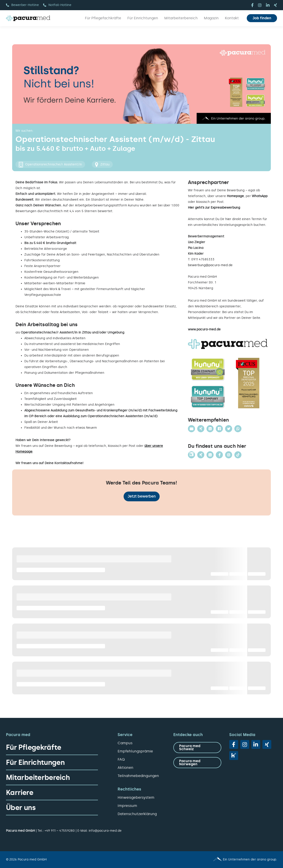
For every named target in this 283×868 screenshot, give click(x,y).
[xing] (275, 5)
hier (228, 219)
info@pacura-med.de (105, 831)
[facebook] (252, 5)
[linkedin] (268, 5)
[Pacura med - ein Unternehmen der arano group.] (211, 860)
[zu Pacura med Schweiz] (197, 748)
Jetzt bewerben (142, 496)
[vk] (234, 756)
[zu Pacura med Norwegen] (197, 763)
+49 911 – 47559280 (60, 831)
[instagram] (260, 5)
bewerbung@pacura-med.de (210, 265)
